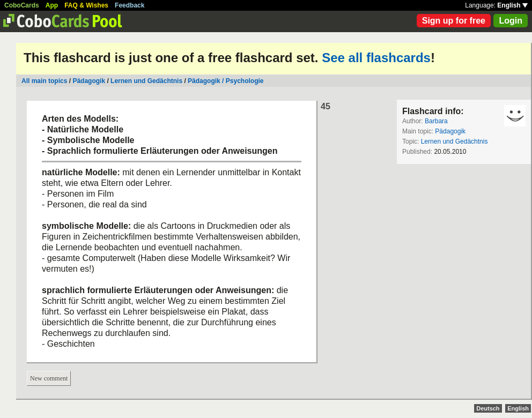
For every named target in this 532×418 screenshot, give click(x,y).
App (52, 5)
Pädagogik (89, 81)
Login (511, 21)
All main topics (44, 81)
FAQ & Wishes (86, 5)
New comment (49, 378)
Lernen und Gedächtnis (146, 81)
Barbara (436, 121)
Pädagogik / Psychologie (226, 81)
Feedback (130, 5)
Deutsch (488, 408)
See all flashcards (376, 58)
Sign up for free (454, 21)
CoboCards (22, 5)
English (512, 5)
